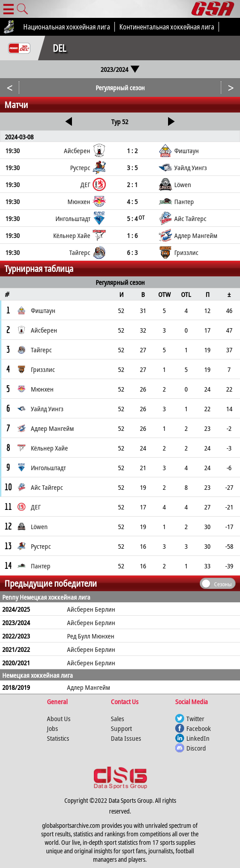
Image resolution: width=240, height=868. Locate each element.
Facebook (199, 728)
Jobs (53, 728)
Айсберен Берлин (91, 609)
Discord (196, 748)
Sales (118, 718)
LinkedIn (198, 738)
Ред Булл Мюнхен (91, 636)
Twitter (195, 718)
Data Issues (126, 738)
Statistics (58, 738)
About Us (59, 718)
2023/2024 (120, 69)
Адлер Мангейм (88, 687)
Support (121, 728)
